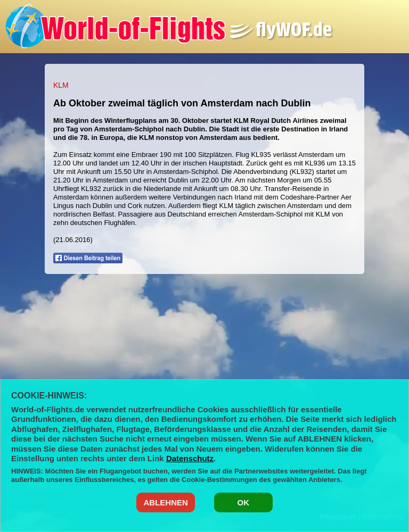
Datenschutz (190, 458)
